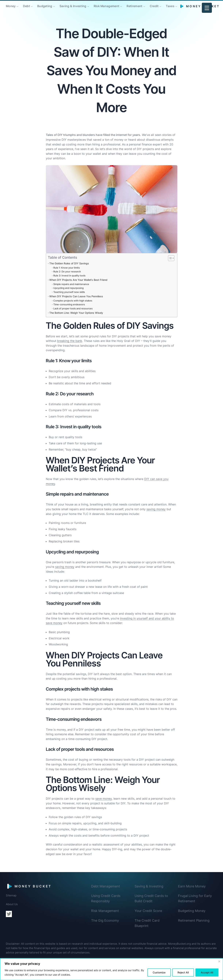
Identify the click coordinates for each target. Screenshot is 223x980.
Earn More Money (192, 886)
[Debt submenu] (32, 6)
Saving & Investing (149, 886)
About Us (12, 904)
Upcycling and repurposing (68, 288)
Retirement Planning (194, 920)
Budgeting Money (192, 911)
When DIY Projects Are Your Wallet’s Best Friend (78, 280)
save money (104, 799)
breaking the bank (70, 341)
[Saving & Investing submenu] (88, 6)
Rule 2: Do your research (67, 271)
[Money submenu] (18, 6)
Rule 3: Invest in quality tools (69, 276)
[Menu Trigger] (207, 8)
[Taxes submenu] (176, 6)
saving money (156, 509)
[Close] (219, 961)
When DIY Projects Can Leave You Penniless (76, 296)
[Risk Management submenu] (121, 6)
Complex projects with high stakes (73, 301)
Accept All (207, 972)
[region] (112, 969)
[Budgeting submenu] (54, 6)
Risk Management (105, 911)
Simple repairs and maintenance (71, 284)
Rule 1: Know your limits (67, 268)
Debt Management (106, 886)
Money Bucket (33, 886)
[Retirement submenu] (144, 6)
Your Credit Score (148, 911)
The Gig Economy (105, 920)
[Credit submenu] (160, 6)
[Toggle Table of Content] (169, 258)
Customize (159, 972)
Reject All (183, 972)
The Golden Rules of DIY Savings (69, 263)
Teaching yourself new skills (69, 292)
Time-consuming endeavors (69, 304)
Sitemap (11, 895)
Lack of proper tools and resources (73, 308)
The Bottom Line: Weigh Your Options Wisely (76, 313)
